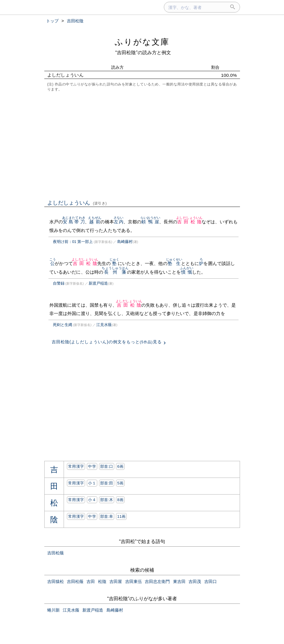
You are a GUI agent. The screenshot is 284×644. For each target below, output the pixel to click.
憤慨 (187, 272)
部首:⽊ (107, 500)
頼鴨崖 (150, 222)
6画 (120, 466)
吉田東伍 (134, 581)
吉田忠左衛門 (157, 581)
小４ (92, 500)
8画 (120, 500)
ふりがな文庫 (142, 42)
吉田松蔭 (56, 553)
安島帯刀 (74, 222)
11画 (121, 516)
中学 (92, 466)
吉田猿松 (56, 581)
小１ (92, 483)
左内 (119, 222)
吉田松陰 (189, 222)
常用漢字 (76, 466)
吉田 (91, 581)
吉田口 (211, 581)
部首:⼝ (107, 466)
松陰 (102, 581)
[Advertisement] (142, 145)
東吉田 (179, 581)
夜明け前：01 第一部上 (73, 242)
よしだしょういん (77, 203)
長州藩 (115, 272)
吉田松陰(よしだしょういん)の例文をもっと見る (107, 342)
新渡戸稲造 (98, 283)
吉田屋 (116, 581)
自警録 (59, 283)
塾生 (174, 263)
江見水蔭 (104, 325)
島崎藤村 (125, 242)
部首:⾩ (107, 516)
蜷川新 (54, 610)
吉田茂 (195, 581)
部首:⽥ (107, 483)
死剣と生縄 (63, 325)
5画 (120, 483)
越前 (95, 222)
